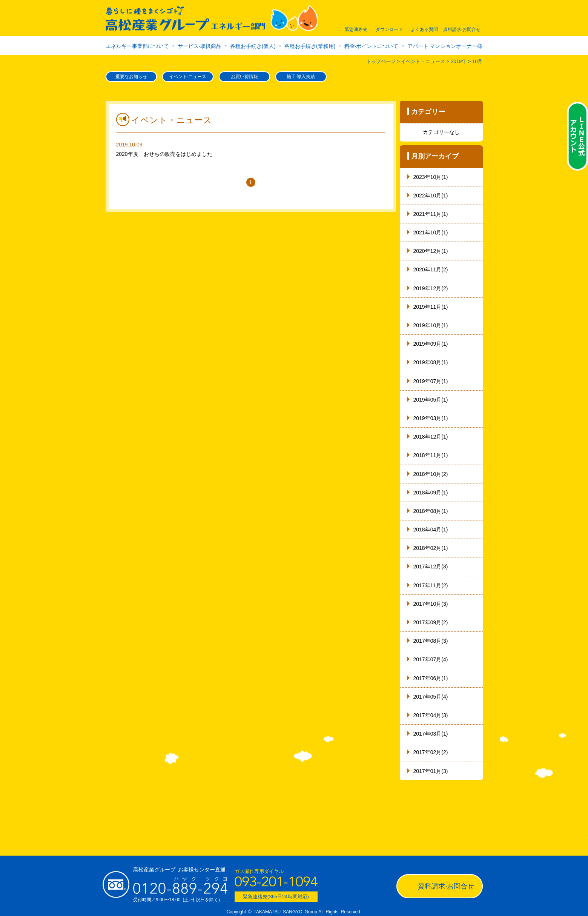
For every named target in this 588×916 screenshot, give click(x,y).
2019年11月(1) (431, 307)
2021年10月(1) (431, 232)
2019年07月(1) (431, 381)
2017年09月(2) (431, 622)
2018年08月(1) (431, 511)
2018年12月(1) (431, 437)
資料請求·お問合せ (446, 886)
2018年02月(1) (431, 548)
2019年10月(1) (431, 325)
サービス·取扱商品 (200, 46)
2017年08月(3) (431, 641)
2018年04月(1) (431, 530)
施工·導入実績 (301, 77)
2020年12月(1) (431, 251)
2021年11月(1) (431, 214)
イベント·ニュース (188, 77)
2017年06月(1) (431, 678)
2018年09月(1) (431, 493)
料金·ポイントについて (372, 46)
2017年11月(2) (431, 585)
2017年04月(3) (431, 715)
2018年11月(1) (431, 455)
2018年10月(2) (431, 474)
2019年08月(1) (431, 362)
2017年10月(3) (431, 604)
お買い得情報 (244, 77)
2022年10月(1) (431, 196)
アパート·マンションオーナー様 (445, 46)
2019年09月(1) (431, 344)
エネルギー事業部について (137, 46)
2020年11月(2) (431, 269)
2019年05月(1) (431, 400)
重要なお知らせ (131, 77)
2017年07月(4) (431, 659)
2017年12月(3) (431, 567)
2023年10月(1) (431, 177)
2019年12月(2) (431, 288)
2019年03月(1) (431, 418)
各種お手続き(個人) (253, 46)
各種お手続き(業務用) (310, 46)
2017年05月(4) (431, 697)
